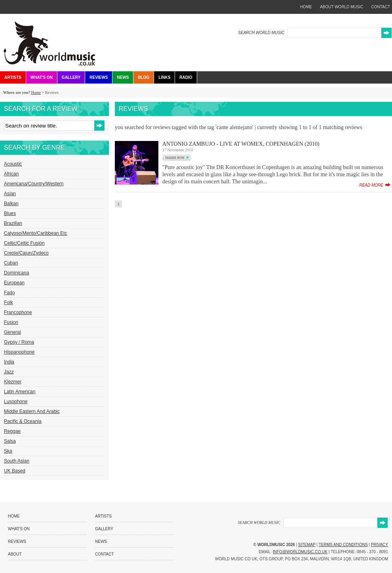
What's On (42, 77)
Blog (144, 77)
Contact (105, 554)
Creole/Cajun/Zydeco (26, 253)
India (9, 362)
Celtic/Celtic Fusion (24, 243)
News (123, 77)
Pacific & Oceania (23, 421)
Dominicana (16, 273)
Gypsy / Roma (19, 342)
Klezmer (13, 382)
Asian (10, 194)
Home (36, 92)
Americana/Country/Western (34, 184)
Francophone (18, 312)
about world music (342, 7)
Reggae (12, 431)
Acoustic (13, 164)
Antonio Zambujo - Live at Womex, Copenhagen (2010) (241, 144)
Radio (186, 77)
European (14, 283)
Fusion (11, 322)
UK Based (15, 471)
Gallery (71, 77)
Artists (13, 77)
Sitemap (307, 545)
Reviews (99, 77)
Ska (8, 451)
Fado (9, 293)
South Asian (17, 461)
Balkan (11, 204)
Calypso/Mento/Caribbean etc (35, 233)
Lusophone (16, 402)
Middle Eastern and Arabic (32, 411)
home (306, 7)
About (15, 554)
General (12, 332)
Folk (9, 303)
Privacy (380, 545)
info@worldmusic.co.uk (300, 552)
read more (371, 185)
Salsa (10, 441)
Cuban (11, 263)
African (11, 174)
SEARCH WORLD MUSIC (261, 33)
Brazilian (13, 223)
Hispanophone (19, 352)
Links (164, 77)
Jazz (9, 372)
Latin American (20, 392)
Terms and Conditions (343, 545)
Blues (10, 213)
